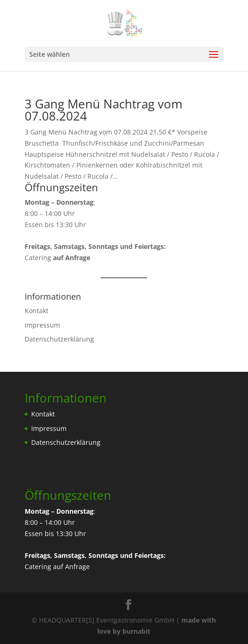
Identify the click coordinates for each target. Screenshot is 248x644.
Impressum (42, 325)
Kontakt (37, 311)
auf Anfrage (71, 567)
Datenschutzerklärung (59, 339)
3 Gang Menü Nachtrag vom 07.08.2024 (104, 110)
